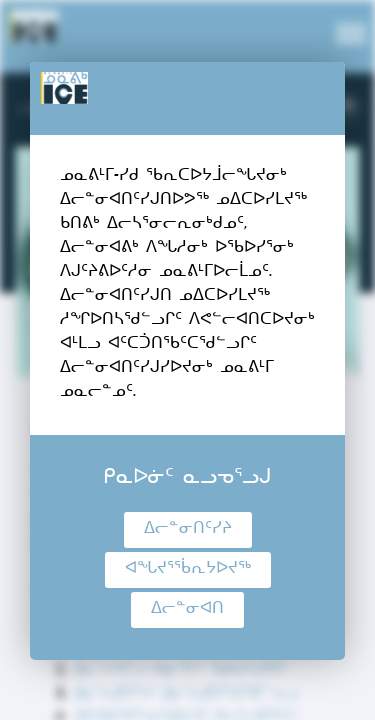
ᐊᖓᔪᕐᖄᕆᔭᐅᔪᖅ (188, 570)
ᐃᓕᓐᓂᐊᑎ (187, 610)
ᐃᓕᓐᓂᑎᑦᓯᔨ (188, 530)
